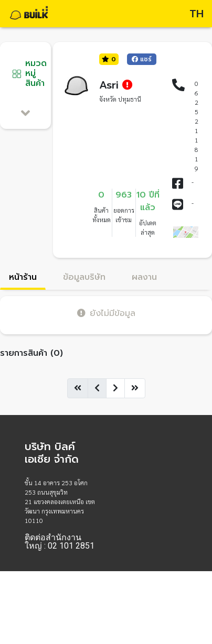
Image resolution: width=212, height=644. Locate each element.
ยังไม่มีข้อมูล (106, 313)
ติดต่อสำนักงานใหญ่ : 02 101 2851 (60, 542)
